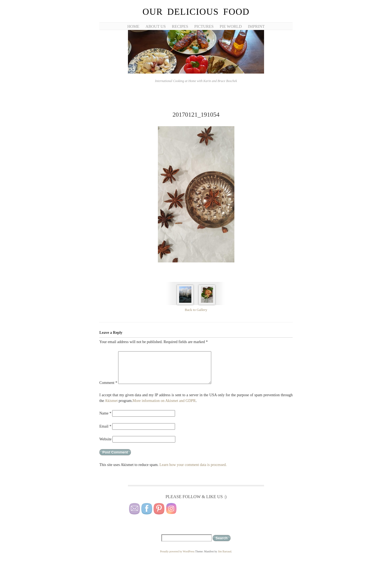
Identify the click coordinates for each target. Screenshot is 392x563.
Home (133, 26)
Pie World (231, 26)
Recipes (180, 26)
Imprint (256, 26)
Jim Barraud (224, 551)
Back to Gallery (196, 310)
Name (105, 413)
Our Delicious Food (196, 12)
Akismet (111, 401)
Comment (108, 383)
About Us (155, 26)
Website (105, 439)
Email (105, 426)
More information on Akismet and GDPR (164, 401)
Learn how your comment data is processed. (193, 465)
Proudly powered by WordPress (177, 551)
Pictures (204, 26)
